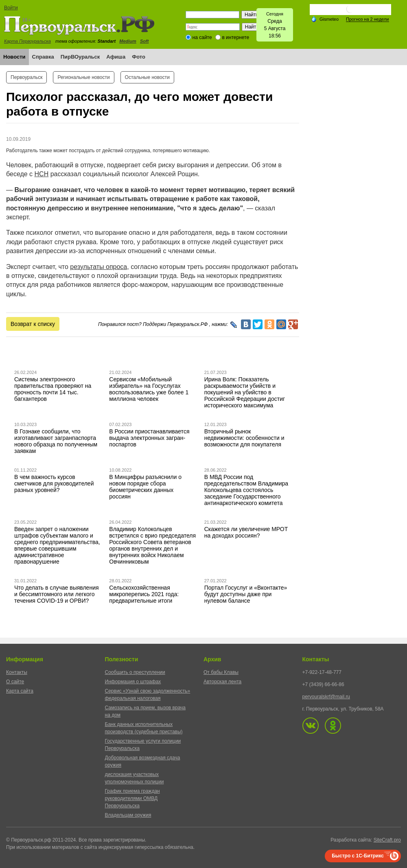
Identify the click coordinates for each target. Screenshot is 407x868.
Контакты (17, 672)
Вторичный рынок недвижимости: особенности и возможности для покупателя (244, 438)
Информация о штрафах (133, 682)
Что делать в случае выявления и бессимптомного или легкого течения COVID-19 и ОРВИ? (57, 594)
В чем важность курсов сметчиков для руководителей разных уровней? (54, 483)
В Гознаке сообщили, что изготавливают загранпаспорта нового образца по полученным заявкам (56, 441)
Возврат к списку (33, 324)
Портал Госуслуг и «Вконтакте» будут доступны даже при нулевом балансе (246, 594)
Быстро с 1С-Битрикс (358, 856)
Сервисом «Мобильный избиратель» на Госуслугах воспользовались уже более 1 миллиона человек (149, 389)
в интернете (235, 37)
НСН (42, 174)
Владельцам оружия (128, 815)
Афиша (116, 57)
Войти (11, 8)
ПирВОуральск (80, 57)
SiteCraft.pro (387, 840)
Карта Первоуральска (27, 41)
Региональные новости (83, 77)
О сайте (15, 682)
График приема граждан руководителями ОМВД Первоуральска (132, 798)
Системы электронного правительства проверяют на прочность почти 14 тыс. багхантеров (53, 389)
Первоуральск (26, 77)
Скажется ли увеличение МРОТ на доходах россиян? (246, 532)
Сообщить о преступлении (135, 672)
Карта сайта (20, 691)
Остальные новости (147, 77)
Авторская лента (222, 682)
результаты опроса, (99, 267)
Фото (139, 57)
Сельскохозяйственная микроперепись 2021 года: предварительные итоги (144, 594)
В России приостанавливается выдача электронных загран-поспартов (149, 438)
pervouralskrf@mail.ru (326, 697)
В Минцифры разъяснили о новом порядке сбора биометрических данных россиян (145, 487)
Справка (43, 57)
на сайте (202, 37)
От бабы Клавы (221, 672)
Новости (14, 57)
